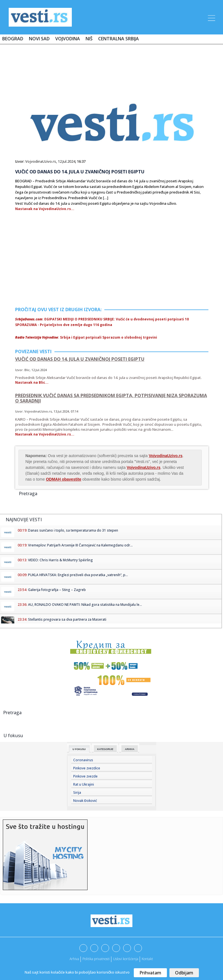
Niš (89, 39)
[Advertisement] (112, 65)
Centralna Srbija (119, 39)
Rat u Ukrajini (84, 784)
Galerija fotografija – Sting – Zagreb (57, 590)
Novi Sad (39, 39)
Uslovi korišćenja (126, 959)
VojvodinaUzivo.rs (41, 161)
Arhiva (130, 749)
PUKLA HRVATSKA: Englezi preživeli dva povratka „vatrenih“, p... (78, 575)
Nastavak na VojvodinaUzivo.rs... (45, 209)
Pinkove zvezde (85, 776)
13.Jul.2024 (61, 411)
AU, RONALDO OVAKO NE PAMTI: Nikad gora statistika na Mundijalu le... (85, 605)
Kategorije (105, 749)
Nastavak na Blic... (32, 382)
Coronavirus (83, 760)
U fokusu (79, 749)
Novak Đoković (85, 801)
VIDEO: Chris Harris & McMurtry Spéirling (60, 560)
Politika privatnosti (96, 959)
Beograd (13, 39)
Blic (27, 370)
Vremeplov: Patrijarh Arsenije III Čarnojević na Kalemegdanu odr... (80, 545)
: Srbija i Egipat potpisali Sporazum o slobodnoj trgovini (86, 337)
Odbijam (184, 973)
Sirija (77, 792)
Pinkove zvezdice (87, 768)
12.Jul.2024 (66, 161)
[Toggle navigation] (211, 17)
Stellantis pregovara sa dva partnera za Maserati (67, 619)
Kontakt (147, 959)
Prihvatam (150, 973)
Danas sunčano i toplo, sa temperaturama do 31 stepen (73, 530)
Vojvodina (68, 39)
